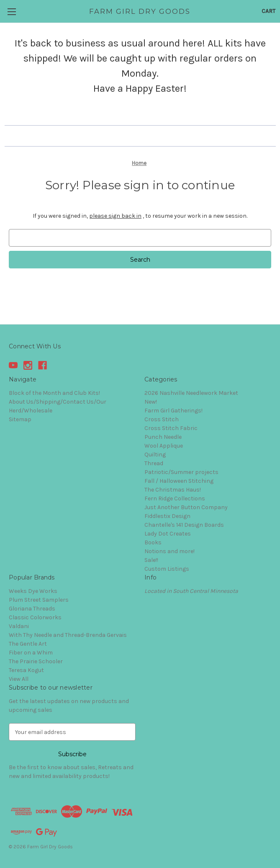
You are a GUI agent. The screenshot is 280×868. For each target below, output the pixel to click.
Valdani (19, 626)
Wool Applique (164, 446)
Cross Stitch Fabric (171, 428)
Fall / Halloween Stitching (179, 481)
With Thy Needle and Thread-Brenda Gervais (68, 635)
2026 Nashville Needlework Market (191, 393)
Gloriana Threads (32, 609)
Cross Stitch (162, 419)
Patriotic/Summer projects (181, 472)
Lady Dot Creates (168, 534)
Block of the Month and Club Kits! (54, 393)
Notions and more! (170, 551)
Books (153, 542)
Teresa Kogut (26, 670)
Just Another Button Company (186, 507)
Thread (154, 463)
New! (151, 402)
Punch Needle (163, 437)
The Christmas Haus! (173, 490)
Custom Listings (167, 569)
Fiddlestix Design (167, 516)
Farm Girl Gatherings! (173, 411)
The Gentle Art (28, 644)
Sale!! (151, 560)
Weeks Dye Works (33, 591)
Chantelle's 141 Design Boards (184, 525)
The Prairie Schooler (36, 661)
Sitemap (20, 419)
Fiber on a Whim (31, 653)
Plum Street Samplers (39, 600)
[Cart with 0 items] (268, 11)
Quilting (155, 455)
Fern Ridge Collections (175, 498)
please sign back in (115, 216)
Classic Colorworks (35, 617)
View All (19, 679)
